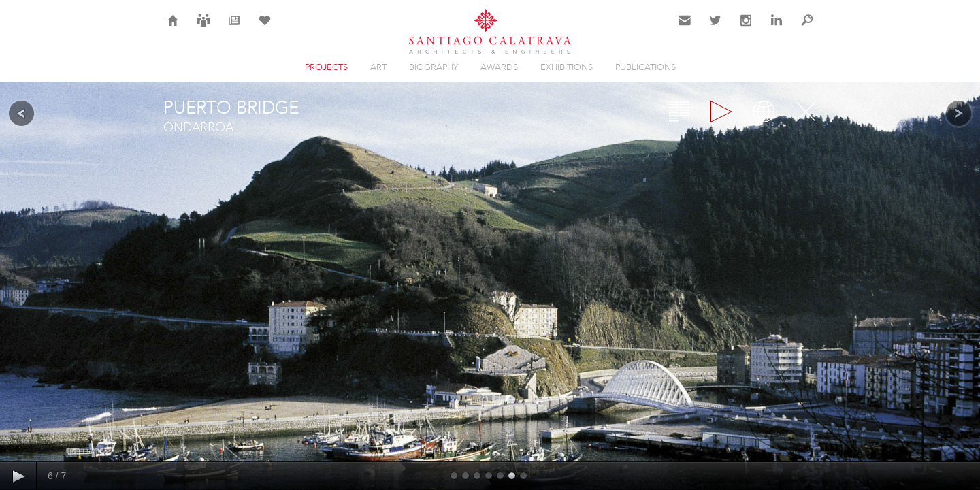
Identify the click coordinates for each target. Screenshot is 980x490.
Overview (679, 112)
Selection (265, 29)
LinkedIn (777, 29)
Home (173, 29)
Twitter (716, 29)
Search (807, 29)
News (234, 29)
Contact (685, 29)
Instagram (746, 29)
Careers (203, 29)
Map (764, 112)
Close (806, 112)
